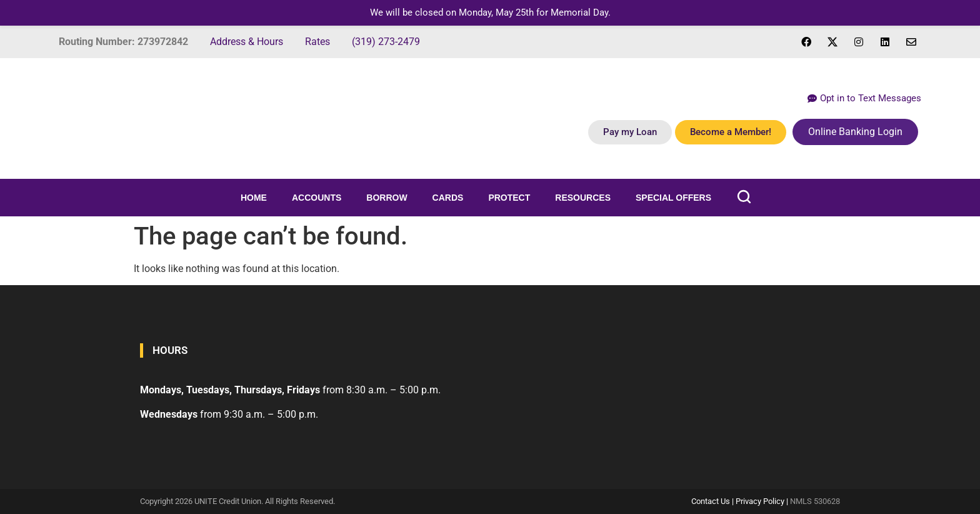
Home (254, 198)
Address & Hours (247, 42)
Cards (448, 198)
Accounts (317, 198)
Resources (583, 198)
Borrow (387, 198)
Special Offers (673, 198)
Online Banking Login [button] (855, 132)
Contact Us (711, 501)
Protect (509, 198)
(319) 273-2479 (386, 42)
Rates (317, 42)
